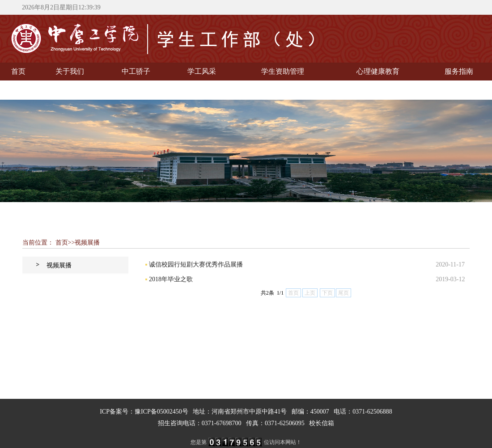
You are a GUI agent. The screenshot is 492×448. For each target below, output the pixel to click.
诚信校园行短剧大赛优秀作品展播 (196, 264)
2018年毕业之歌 (171, 279)
